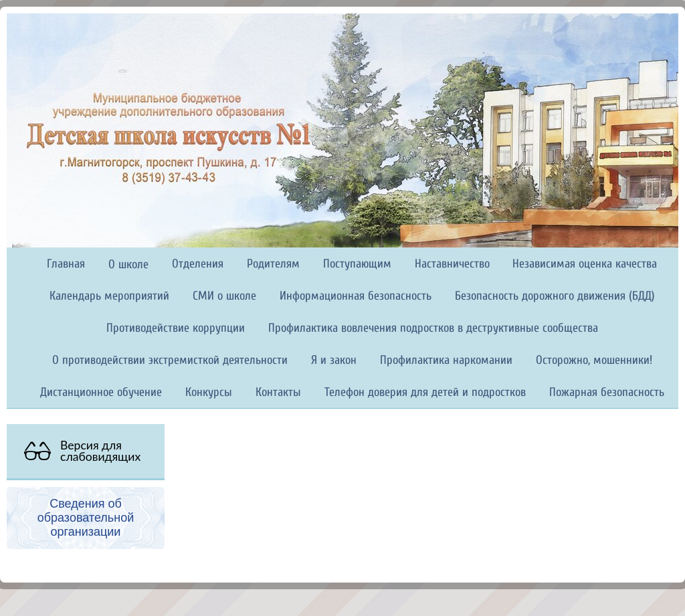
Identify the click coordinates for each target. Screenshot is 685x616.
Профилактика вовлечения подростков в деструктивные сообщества (433, 328)
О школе (128, 265)
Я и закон (334, 360)
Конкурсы (209, 392)
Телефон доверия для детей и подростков (425, 392)
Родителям (273, 264)
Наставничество (452, 264)
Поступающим (357, 264)
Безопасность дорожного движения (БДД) (555, 296)
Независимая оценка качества (585, 264)
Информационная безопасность (356, 296)
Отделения (198, 264)
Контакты (278, 392)
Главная (66, 264)
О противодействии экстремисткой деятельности (170, 360)
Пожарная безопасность (607, 392)
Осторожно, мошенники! (594, 360)
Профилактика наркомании (446, 360)
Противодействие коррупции (176, 328)
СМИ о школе (224, 296)
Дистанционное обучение (101, 392)
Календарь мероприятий (109, 296)
